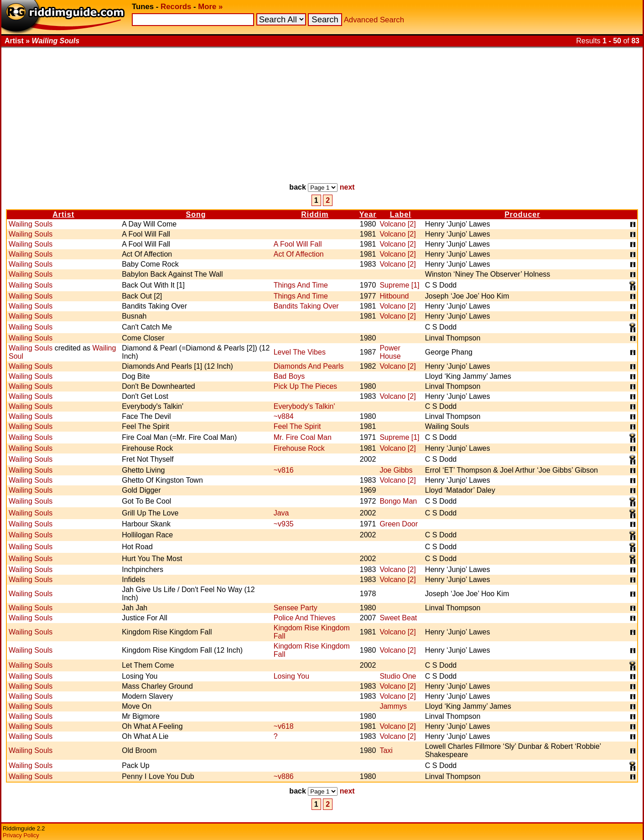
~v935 (284, 524)
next (347, 187)
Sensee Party (296, 608)
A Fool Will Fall (298, 244)
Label (401, 214)
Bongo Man (398, 501)
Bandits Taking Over (306, 306)
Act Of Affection (299, 254)
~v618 (284, 726)
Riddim (315, 214)
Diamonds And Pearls (309, 366)
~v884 (284, 416)
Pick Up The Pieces (305, 386)
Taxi (386, 750)
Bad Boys (289, 376)
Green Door (399, 524)
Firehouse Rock (299, 448)
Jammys (393, 706)
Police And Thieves (305, 618)
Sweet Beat (398, 618)
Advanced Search (374, 20)
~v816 (284, 470)
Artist (63, 214)
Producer (522, 214)
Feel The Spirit (297, 426)
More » (210, 7)
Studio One (398, 676)
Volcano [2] (397, 224)
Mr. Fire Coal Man (303, 437)
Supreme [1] (399, 285)
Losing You (291, 676)
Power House (390, 352)
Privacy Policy (21, 835)
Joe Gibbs (396, 470)
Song (196, 214)
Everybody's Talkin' (304, 406)
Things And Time (301, 285)
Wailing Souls (31, 224)
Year (368, 214)
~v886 (284, 776)
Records (176, 7)
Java (281, 513)
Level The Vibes (300, 352)
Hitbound (394, 296)
